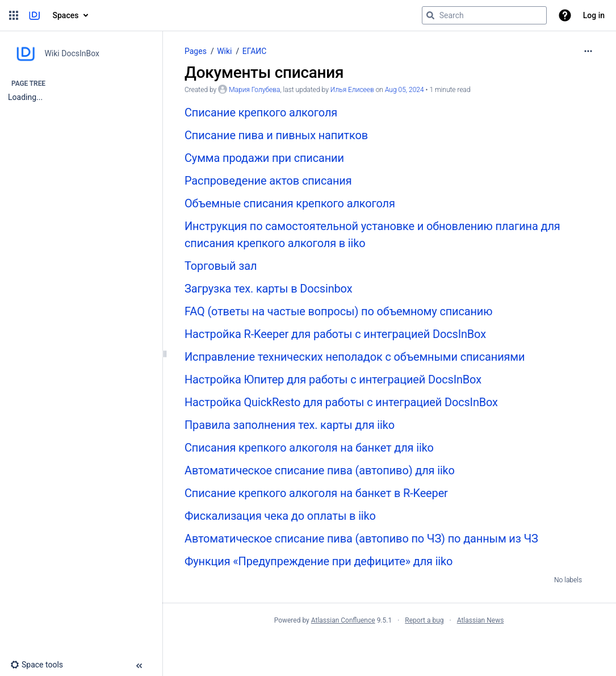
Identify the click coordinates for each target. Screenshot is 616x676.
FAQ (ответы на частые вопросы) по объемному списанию (338, 311)
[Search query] (484, 15)
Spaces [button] (66, 15)
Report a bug (424, 620)
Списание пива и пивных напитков (276, 135)
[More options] (588, 51)
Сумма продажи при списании (264, 158)
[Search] (430, 15)
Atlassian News (481, 620)
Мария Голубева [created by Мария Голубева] (254, 90)
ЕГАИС (255, 51)
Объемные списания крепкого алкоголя (290, 203)
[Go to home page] (34, 15)
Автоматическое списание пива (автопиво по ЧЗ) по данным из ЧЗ (361, 539)
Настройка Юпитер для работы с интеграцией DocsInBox (333, 379)
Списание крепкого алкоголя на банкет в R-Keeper (316, 493)
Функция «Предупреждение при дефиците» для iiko (319, 561)
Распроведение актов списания (268, 181)
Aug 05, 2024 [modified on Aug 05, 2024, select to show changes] (405, 90)
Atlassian (389, 645)
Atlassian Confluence (343, 620)
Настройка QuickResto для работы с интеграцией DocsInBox (341, 402)
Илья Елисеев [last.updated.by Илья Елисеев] (352, 90)
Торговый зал (221, 266)
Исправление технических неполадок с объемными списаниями (355, 357)
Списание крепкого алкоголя (261, 112)
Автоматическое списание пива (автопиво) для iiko (320, 470)
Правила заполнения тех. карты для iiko (290, 425)
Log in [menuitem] (594, 15)
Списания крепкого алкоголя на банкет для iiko (309, 448)
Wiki (224, 51)
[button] (14, 15)
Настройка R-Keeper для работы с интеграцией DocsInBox (335, 334)
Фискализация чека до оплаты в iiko (280, 516)
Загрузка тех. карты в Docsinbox (268, 289)
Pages (196, 51)
